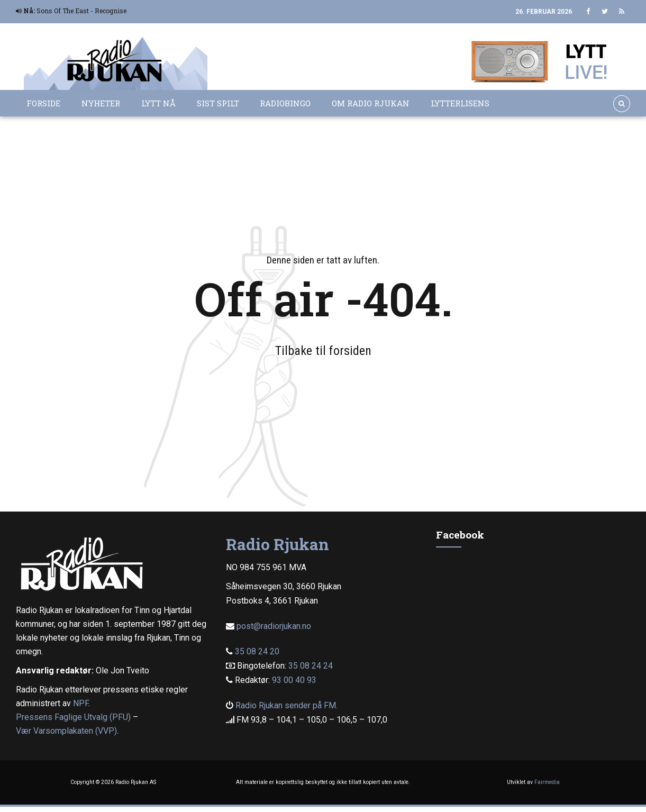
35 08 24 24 (311, 666)
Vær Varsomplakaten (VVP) (66, 731)
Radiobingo (285, 103)
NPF (81, 703)
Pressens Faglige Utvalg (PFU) (73, 717)
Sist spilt (218, 103)
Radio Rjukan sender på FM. (286, 705)
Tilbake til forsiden (323, 351)
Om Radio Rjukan (371, 103)
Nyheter (101, 103)
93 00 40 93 (294, 680)
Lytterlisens (460, 103)
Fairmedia (547, 782)
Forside (43, 103)
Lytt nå (158, 103)
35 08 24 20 (257, 651)
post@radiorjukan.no (274, 626)
